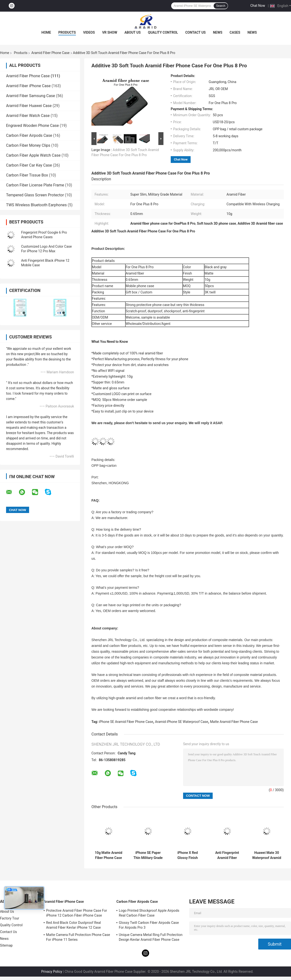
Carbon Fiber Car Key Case (29, 165)
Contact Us (195, 32)
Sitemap (6, 945)
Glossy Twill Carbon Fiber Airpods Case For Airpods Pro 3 (149, 925)
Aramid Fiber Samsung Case (31, 96)
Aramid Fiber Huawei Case (29, 106)
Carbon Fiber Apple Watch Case (33, 155)
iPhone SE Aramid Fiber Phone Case (126, 722)
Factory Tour (10, 918)
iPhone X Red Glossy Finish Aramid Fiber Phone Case (187, 855)
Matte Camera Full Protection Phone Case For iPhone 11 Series (78, 937)
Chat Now (258, 6)
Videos (89, 32)
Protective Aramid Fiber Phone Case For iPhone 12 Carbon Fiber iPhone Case (77, 913)
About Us (133, 32)
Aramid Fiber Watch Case (28, 116)
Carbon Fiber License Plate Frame (35, 185)
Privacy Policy (52, 972)
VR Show (110, 32)
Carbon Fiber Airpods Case (29, 135)
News (218, 32)
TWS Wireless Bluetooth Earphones (36, 205)
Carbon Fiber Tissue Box (27, 175)
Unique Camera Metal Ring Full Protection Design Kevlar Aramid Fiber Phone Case (151, 937)
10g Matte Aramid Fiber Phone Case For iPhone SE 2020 (109, 855)
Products (67, 32)
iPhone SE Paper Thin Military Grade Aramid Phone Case (148, 855)
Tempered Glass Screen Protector (35, 195)
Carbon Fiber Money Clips (28, 145)
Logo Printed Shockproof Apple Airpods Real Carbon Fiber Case (149, 913)
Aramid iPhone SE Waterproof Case (182, 722)
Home (46, 32)
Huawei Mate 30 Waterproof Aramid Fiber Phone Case (267, 855)
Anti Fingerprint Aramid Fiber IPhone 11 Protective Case (227, 855)
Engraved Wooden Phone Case (32, 126)
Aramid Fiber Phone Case (50, 53)
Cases (235, 32)
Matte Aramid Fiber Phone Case (234, 722)
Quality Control (163, 32)
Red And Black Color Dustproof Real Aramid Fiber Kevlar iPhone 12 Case (73, 925)
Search (221, 6)
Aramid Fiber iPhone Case (28, 86)
